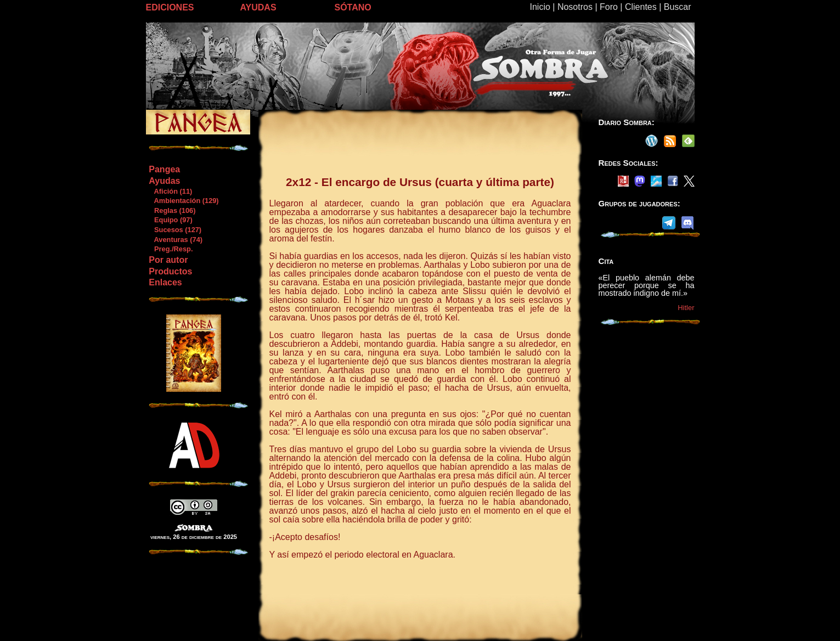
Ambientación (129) (183, 201)
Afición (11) (170, 191)
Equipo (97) (170, 220)
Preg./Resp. (170, 249)
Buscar (678, 7)
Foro (609, 7)
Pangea (164, 169)
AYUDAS (258, 7)
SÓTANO (353, 7)
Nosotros (575, 7)
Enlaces (165, 282)
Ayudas (164, 181)
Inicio (540, 7)
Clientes (641, 7)
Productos (170, 271)
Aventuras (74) (175, 240)
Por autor (168, 260)
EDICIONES (170, 7)
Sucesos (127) (175, 230)
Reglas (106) (172, 210)
